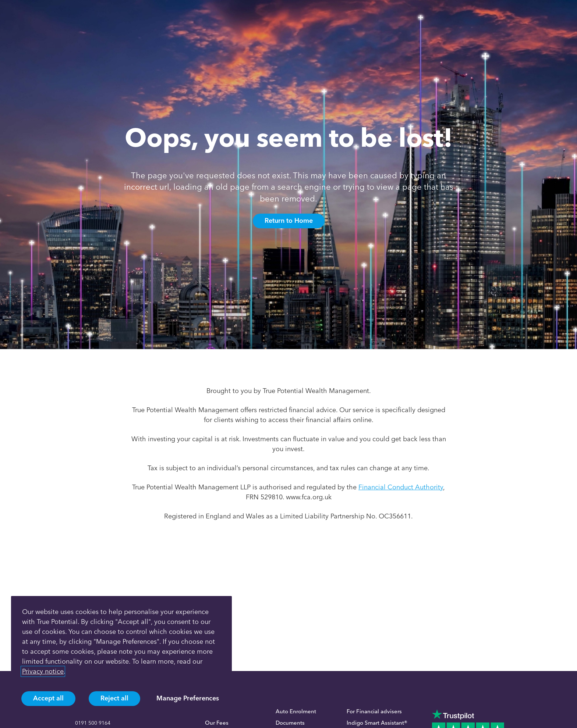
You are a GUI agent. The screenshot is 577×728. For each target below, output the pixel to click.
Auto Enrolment (296, 711)
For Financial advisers (374, 711)
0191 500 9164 (93, 723)
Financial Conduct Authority (401, 487)
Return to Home (289, 221)
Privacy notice (43, 671)
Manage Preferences (188, 698)
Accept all (48, 698)
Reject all (114, 698)
